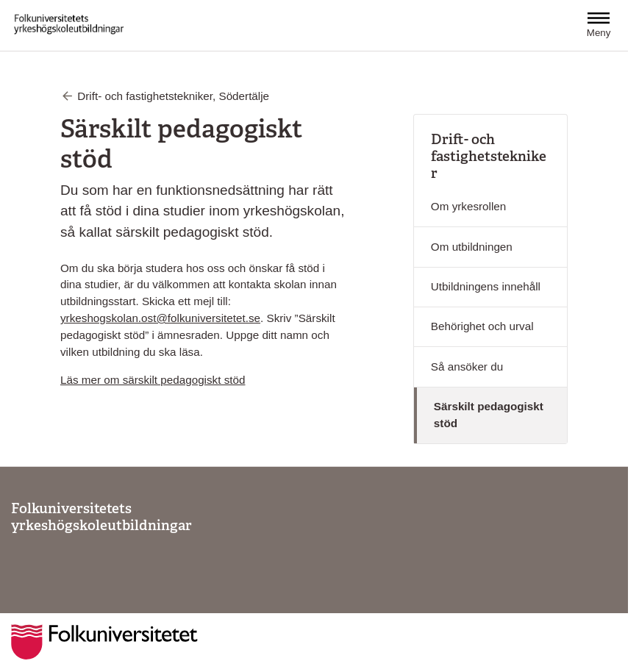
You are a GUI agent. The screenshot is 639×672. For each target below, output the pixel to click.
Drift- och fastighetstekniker (489, 156)
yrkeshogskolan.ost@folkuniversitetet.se (160, 318)
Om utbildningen (472, 247)
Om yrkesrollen (468, 206)
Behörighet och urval (482, 326)
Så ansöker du (467, 367)
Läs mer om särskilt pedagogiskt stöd (153, 380)
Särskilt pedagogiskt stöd (489, 415)
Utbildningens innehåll (486, 286)
